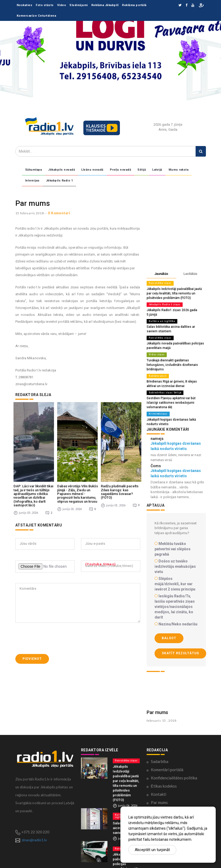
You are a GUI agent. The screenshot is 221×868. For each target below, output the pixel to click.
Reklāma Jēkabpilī (105, 5)
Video (62, 5)
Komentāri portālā (167, 751)
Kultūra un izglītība (161, 315)
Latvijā (157, 170)
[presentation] (56, 599)
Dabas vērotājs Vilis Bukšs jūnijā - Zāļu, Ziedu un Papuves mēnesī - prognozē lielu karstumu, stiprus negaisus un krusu (78, 455)
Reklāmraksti (157, 364)
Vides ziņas (156, 348)
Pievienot (32, 620)
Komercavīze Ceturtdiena (37, 16)
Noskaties (25, 5)
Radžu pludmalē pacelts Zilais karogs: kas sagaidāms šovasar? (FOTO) (120, 453)
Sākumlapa (34, 170)
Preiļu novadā (121, 170)
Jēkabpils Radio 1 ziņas (164, 303)
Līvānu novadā (92, 170)
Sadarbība (160, 743)
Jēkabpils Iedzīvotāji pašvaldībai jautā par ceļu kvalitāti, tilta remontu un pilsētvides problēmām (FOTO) (175, 293)
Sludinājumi (79, 5)
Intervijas (32, 181)
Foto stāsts (45, 5)
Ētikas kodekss (164, 768)
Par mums (157, 694)
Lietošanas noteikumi (170, 792)
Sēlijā (142, 170)
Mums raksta (179, 170)
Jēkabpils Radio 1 (60, 181)
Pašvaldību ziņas (159, 283)
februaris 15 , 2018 (162, 702)
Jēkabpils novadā (62, 170)
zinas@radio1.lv (34, 822)
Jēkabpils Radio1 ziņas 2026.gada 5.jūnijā (175, 309)
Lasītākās (190, 274)
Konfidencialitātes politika (174, 760)
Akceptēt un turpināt (152, 850)
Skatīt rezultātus (180, 635)
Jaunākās (161, 274)
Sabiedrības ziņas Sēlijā (164, 380)
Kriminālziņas (158, 396)
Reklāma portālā (134, 5)
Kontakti (159, 776)
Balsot (169, 620)
